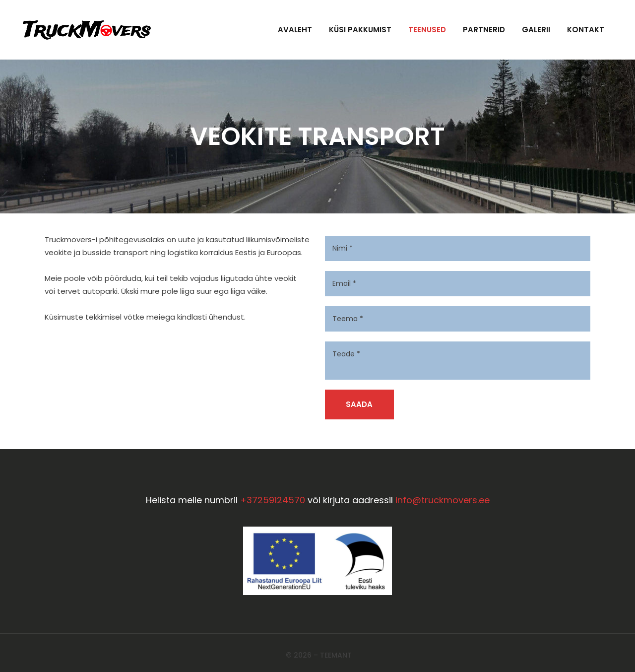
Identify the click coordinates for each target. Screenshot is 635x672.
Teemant (336, 655)
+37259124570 (273, 500)
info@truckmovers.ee (443, 500)
